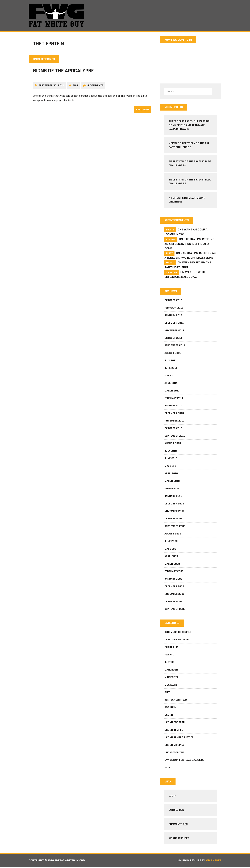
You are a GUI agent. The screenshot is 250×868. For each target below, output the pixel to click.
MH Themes (214, 861)
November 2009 (174, 511)
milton (170, 263)
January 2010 (173, 496)
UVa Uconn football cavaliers (184, 760)
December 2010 (174, 413)
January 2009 (173, 579)
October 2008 (173, 602)
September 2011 (175, 346)
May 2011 (170, 376)
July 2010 (171, 451)
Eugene (170, 230)
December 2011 (174, 323)
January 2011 (173, 406)
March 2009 (172, 564)
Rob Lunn (170, 708)
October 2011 (173, 338)
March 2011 (172, 391)
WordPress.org (179, 839)
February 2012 (174, 308)
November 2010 (174, 421)
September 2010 (175, 436)
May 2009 (170, 549)
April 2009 (171, 557)
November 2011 (174, 331)
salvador (172, 272)
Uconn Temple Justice (179, 738)
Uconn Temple (174, 730)
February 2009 (174, 572)
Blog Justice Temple (178, 632)
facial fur (171, 647)
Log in (173, 796)
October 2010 (173, 428)
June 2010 (171, 459)
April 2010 (171, 474)
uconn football (175, 723)
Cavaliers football (177, 640)
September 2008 (175, 609)
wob (167, 768)
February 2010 (174, 489)
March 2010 (172, 481)
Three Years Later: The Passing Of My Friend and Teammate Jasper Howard (189, 125)
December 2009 (174, 504)
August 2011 (173, 353)
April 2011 (171, 383)
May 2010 (170, 466)
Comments (178, 825)
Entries (176, 810)
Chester (171, 239)
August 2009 (173, 534)
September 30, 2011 (51, 86)
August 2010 (173, 444)
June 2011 (171, 368)
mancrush (171, 670)
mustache (171, 685)
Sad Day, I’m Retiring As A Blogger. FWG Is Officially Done (189, 244)
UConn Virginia (174, 745)
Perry (169, 253)
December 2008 (174, 587)
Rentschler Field (176, 700)
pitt (167, 693)
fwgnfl (169, 655)
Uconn (169, 715)
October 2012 (173, 300)
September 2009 (175, 526)
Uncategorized (174, 753)
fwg (75, 86)
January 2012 (173, 315)
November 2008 (174, 594)
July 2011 (170, 361)
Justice (169, 662)
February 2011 (174, 398)
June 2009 (171, 541)
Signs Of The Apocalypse (63, 71)
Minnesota (171, 677)
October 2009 (173, 519)
